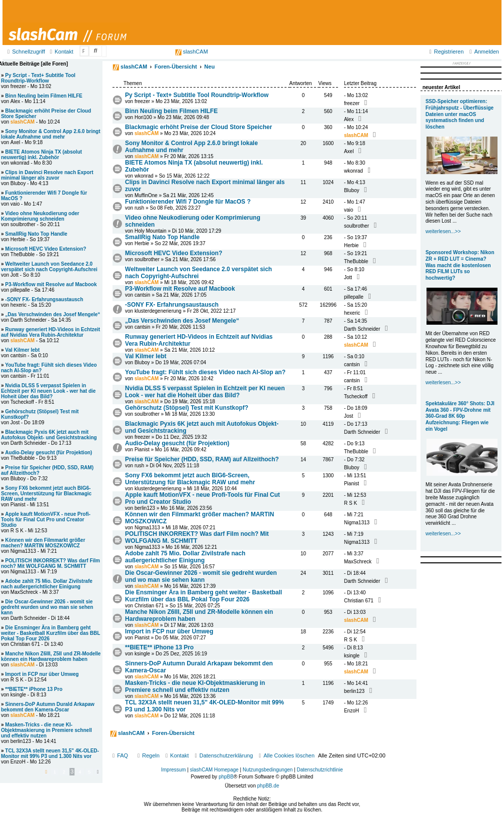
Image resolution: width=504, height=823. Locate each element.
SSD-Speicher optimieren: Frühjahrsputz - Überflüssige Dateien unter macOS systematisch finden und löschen (459, 114)
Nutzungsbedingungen (267, 770)
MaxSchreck (358, 562)
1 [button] (55, 772)
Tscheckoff (356, 396)
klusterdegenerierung (158, 311)
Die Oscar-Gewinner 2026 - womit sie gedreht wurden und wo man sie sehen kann (201, 576)
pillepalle (354, 297)
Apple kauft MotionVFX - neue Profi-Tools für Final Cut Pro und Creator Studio (46, 520)
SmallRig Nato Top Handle (162, 237)
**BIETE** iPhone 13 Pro (159, 647)
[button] (46, 772)
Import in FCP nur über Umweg (169, 631)
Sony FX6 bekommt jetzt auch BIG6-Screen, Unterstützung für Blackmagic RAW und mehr (190, 479)
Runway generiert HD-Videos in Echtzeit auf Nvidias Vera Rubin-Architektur (50, 332)
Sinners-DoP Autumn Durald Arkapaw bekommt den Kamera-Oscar (48, 707)
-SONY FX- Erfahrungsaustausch (172, 305)
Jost (348, 416)
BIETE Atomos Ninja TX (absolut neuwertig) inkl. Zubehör (41, 155)
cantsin (142, 295)
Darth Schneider (362, 329)
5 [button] (89, 772)
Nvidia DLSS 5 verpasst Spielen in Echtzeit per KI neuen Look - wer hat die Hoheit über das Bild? (205, 392)
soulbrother (356, 226)
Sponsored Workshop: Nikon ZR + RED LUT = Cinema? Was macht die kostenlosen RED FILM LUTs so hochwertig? (460, 265)
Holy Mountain (150, 231)
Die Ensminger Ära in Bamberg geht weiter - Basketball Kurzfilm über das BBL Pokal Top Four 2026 (203, 596)
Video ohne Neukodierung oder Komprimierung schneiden (40, 216)
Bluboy (352, 190)
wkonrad (144, 176)
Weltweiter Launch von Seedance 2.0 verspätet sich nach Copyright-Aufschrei (198, 273)
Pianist (142, 450)
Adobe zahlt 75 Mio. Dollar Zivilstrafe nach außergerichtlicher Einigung (185, 557)
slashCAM (191, 52)
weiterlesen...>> (443, 231)
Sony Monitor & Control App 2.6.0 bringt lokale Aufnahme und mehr (51, 134)
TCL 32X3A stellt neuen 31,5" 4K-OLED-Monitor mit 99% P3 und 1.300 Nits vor (50, 753)
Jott (348, 277)
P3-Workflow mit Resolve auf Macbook (180, 289)
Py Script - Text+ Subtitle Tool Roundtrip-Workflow (197, 95)
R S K (350, 503)
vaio (348, 210)
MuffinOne (146, 195)
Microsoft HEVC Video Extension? (173, 253)
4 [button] (80, 772)
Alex (349, 119)
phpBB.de (268, 786)
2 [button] (64, 772)
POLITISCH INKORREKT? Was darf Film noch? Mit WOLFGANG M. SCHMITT (197, 537)
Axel (349, 151)
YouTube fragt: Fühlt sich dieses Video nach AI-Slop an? (205, 372)
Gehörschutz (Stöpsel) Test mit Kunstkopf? (186, 408)
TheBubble (356, 261)
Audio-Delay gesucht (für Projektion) (177, 443)
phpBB (226, 777)
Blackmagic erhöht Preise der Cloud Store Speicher (198, 127)
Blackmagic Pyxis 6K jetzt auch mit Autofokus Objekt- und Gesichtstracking (49, 435)
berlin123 (145, 508)
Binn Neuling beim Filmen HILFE (171, 111)
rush (139, 208)
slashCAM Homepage (214, 770)
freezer (142, 101)
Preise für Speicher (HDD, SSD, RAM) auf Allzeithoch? (202, 459)
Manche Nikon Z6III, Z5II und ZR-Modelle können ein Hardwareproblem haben (51, 656)
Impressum (173, 770)
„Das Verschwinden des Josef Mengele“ (182, 321)
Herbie (142, 243)
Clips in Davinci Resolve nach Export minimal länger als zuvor (47, 175)
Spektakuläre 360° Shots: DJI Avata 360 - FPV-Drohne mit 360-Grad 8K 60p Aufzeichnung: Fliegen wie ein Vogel (460, 416)
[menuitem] (60, 52)
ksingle (142, 654)
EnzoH (351, 711)
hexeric (352, 313)
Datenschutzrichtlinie (320, 770)
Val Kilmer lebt (146, 356)
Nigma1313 (147, 528)
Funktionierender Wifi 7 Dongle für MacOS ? (188, 202)
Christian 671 (149, 606)
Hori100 (143, 117)
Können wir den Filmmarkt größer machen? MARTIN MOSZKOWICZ (43, 543)
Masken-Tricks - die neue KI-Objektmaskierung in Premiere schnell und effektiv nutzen (195, 686)
